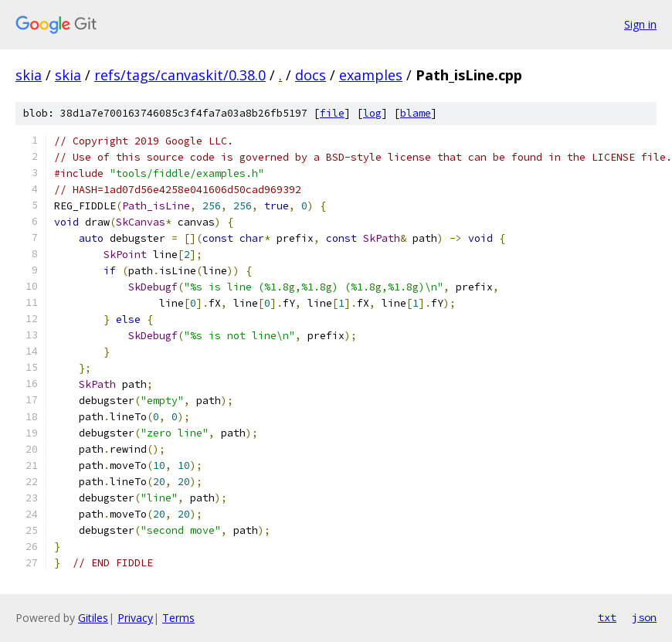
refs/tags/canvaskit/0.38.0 (180, 75)
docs (311, 75)
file (332, 113)
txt (607, 617)
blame (416, 113)
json (644, 617)
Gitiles (93, 618)
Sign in (640, 24)
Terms (178, 618)
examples (371, 75)
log (372, 113)
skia (29, 75)
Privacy (135, 618)
